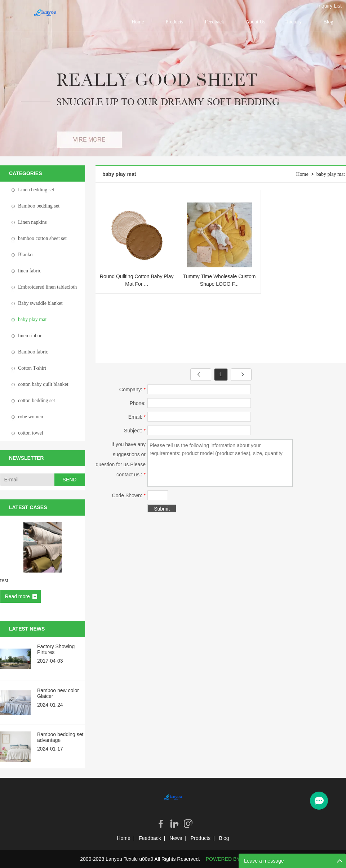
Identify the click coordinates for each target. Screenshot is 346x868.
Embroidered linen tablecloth (47, 287)
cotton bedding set (37, 400)
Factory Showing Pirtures (56, 649)
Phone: (138, 403)
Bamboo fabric (33, 352)
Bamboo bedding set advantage (60, 737)
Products (174, 22)
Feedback (214, 22)
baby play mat (32, 319)
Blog (328, 22)
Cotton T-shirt (32, 368)
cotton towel (31, 433)
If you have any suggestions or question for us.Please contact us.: (121, 459)
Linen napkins (32, 222)
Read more (17, 596)
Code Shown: (129, 495)
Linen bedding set (36, 190)
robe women (31, 417)
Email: (137, 417)
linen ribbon (30, 336)
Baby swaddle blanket (40, 303)
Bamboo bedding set (39, 206)
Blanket (26, 255)
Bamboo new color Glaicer (58, 693)
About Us (256, 22)
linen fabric (30, 271)
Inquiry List (329, 6)
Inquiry (294, 22)
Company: (132, 390)
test (5, 580)
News (176, 838)
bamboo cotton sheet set (42, 238)
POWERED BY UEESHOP (236, 859)
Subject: (135, 431)
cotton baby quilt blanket (43, 384)
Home (138, 22)
